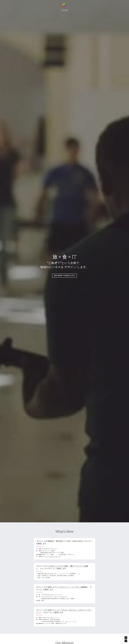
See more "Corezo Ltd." (64, 276)
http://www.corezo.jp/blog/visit (51, 557)
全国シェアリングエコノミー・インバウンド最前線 (67, 587)
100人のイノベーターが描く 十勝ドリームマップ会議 (68, 566)
